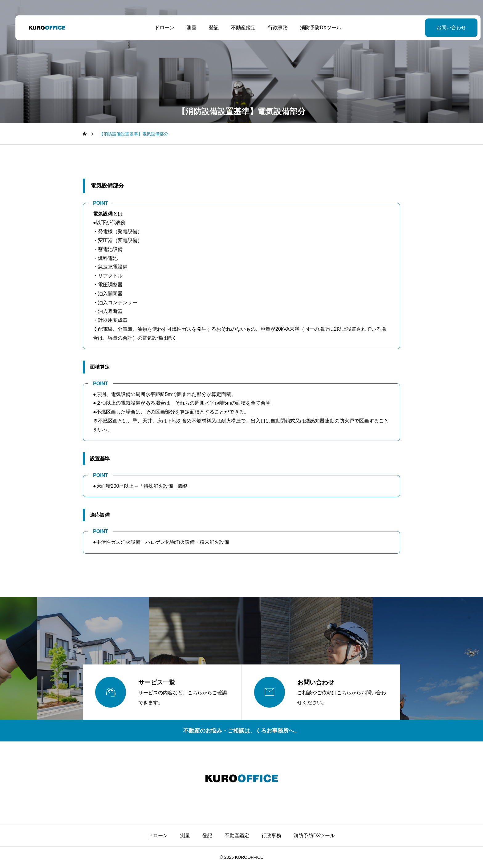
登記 (207, 28)
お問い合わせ (438, 28)
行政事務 (271, 28)
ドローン (158, 28)
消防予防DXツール (314, 28)
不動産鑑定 (237, 28)
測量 (185, 28)
